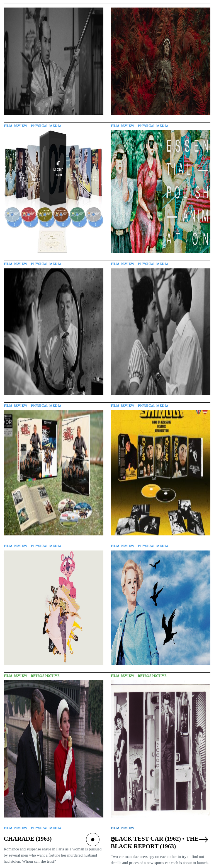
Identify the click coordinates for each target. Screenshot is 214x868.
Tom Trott (15, 863)
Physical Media (46, 124)
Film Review (16, 124)
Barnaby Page (126, 864)
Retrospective (46, 668)
